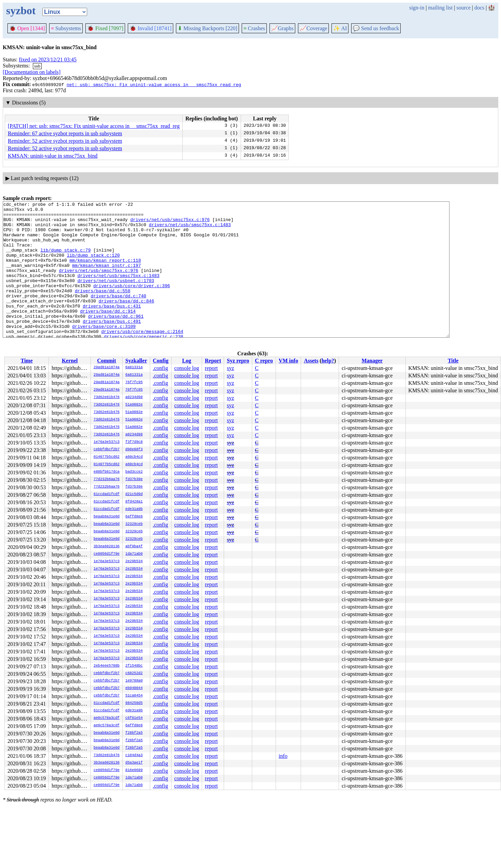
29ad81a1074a (107, 368)
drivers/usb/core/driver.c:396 (132, 303)
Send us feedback (376, 28)
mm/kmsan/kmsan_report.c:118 (105, 272)
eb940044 (134, 688)
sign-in (417, 8)
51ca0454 (134, 696)
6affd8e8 (134, 517)
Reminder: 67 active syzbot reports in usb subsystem (65, 133)
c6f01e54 (134, 718)
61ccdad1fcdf (107, 494)
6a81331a (134, 368)
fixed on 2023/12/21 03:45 (48, 60)
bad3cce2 (134, 472)
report (211, 368)
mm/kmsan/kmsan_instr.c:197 (107, 278)
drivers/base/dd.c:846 (126, 321)
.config (161, 368)
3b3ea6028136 (107, 547)
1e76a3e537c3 (107, 442)
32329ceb (134, 524)
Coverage (313, 28)
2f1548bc (134, 666)
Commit (106, 361)
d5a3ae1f (134, 763)
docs (479, 8)
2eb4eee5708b (107, 666)
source (464, 8)
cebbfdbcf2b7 (107, 450)
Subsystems (66, 28)
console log (187, 368)
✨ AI (340, 28)
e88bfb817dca (107, 472)
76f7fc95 (134, 382)
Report (213, 361)
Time (27, 361)
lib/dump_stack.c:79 (65, 260)
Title (453, 361)
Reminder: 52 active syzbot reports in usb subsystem (65, 141)
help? (328, 361)
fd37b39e (134, 479)
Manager (372, 361)
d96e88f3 (134, 450)
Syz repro (238, 361)
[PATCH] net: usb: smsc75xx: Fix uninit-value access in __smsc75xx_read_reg (94, 126)
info (283, 756)
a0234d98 (134, 397)
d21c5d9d (134, 494)
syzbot (21, 11)
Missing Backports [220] (207, 28)
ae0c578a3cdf (107, 718)
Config (161, 361)
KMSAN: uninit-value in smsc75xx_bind (53, 156)
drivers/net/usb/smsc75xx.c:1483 (190, 230)
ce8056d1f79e (107, 554)
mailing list (440, 8)
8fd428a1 (134, 502)
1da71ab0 (134, 554)
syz (230, 368)
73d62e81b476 (107, 397)
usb (37, 66)
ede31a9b (134, 509)
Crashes (254, 28)
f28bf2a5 (134, 733)
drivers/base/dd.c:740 (118, 315)
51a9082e (134, 405)
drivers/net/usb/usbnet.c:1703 (116, 297)
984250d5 (134, 703)
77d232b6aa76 (107, 479)
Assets (311, 361)
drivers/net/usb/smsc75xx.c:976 (170, 223)
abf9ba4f (134, 547)
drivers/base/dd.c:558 (103, 309)
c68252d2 (134, 673)
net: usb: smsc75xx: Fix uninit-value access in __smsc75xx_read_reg (154, 84)
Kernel (70, 361)
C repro (264, 361)
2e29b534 (134, 561)
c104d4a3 (134, 755)
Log (187, 361)
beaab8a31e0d (107, 517)
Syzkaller (136, 361)
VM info (288, 361)
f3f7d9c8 (134, 442)
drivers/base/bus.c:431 (112, 327)
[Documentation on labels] (32, 72)
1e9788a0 (134, 681)
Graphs (282, 28)
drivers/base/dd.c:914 (108, 333)
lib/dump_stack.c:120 (93, 266)
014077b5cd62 (107, 457)
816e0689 (134, 770)
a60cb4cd (134, 457)
